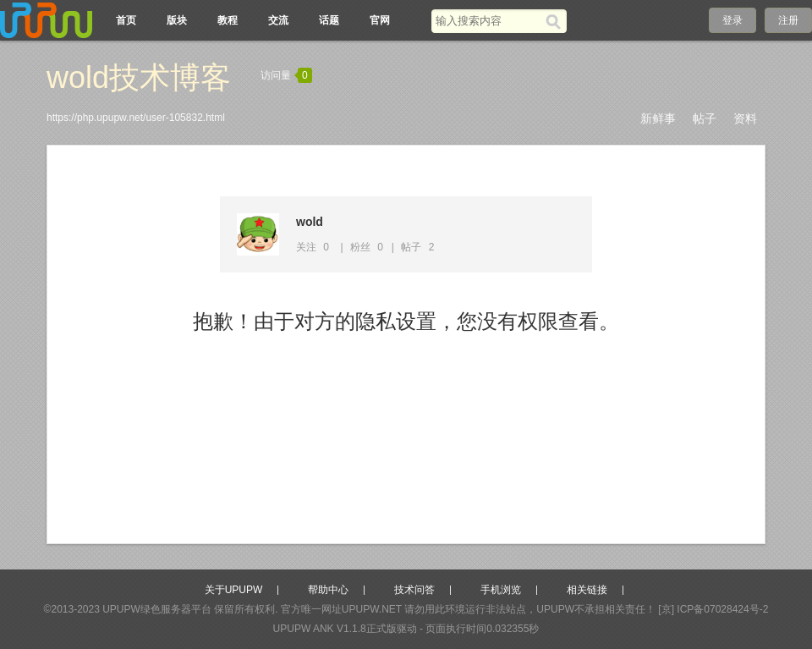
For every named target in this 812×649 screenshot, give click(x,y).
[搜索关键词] (488, 21)
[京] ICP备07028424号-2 (713, 609)
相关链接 (587, 590)
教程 (228, 20)
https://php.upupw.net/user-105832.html (136, 118)
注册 (788, 20)
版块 (177, 20)
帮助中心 (328, 590)
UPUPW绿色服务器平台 (157, 609)
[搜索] (556, 21)
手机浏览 (501, 590)
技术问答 (414, 590)
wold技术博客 (139, 77)
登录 (732, 20)
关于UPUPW (234, 590)
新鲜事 (658, 118)
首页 (126, 20)
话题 (329, 20)
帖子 (705, 118)
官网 (380, 20)
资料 (745, 118)
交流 (278, 20)
